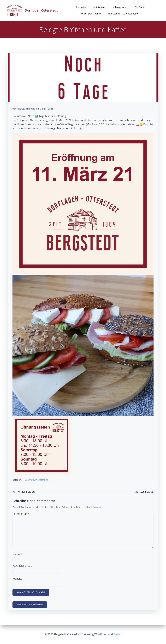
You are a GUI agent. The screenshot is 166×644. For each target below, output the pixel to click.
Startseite (81, 7)
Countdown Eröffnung (36, 480)
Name (17, 554)
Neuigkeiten (98, 7)
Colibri (117, 634)
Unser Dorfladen (91, 14)
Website (17, 579)
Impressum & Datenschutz (123, 14)
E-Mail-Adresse (22, 566)
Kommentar (21, 514)
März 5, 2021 (46, 109)
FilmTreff (139, 7)
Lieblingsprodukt (120, 7)
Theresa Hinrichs (26, 109)
